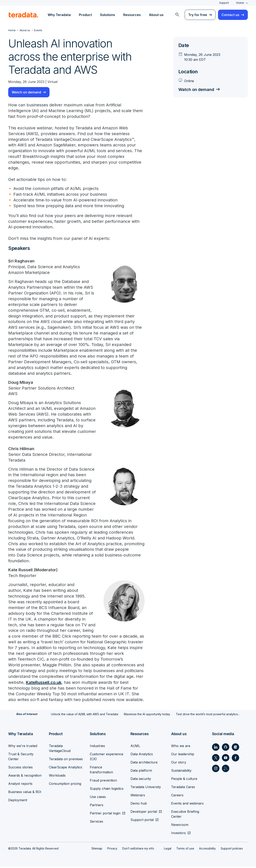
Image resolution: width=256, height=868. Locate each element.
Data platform (141, 772)
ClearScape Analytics (66, 768)
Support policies (232, 850)
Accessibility (207, 850)
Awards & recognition (25, 777)
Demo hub (139, 805)
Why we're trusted (23, 747)
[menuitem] (177, 15)
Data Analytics (142, 755)
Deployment (18, 801)
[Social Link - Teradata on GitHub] (226, 748)
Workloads (57, 777)
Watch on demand (26, 92)
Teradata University (146, 788)
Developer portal (144, 813)
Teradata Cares (183, 788)
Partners (97, 806)
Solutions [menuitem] (108, 15)
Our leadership (183, 755)
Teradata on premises (66, 760)
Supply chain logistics (107, 790)
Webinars (138, 796)
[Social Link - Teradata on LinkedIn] (216, 748)
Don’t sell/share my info (138, 850)
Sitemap (97, 850)
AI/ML (135, 747)
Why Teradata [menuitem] (59, 15)
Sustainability (181, 772)
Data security (141, 780)
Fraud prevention (103, 782)
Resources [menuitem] (132, 15)
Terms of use (185, 850)
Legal (168, 850)
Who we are (181, 747)
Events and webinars (187, 805)
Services (96, 823)
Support (224, 3)
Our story (179, 763)
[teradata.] (23, 15)
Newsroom (180, 826)
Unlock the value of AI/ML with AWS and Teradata (85, 716)
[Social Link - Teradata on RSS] (226, 770)
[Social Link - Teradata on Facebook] (235, 759)
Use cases (98, 798)
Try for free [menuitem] (198, 15)
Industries (97, 747)
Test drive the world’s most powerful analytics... (208, 716)
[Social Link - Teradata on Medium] (235, 748)
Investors (178, 834)
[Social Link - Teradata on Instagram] (216, 770)
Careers (177, 796)
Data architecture (144, 763)
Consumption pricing (65, 785)
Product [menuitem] (85, 15)
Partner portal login (105, 814)
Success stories (20, 768)
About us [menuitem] (156, 15)
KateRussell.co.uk (44, 684)
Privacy (112, 850)
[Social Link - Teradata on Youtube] (226, 759)
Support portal (142, 821)
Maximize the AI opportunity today (147, 716)
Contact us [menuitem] (230, 15)
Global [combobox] (240, 3)
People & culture (184, 780)
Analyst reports (20, 785)
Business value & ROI (25, 793)
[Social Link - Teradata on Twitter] (216, 759)
